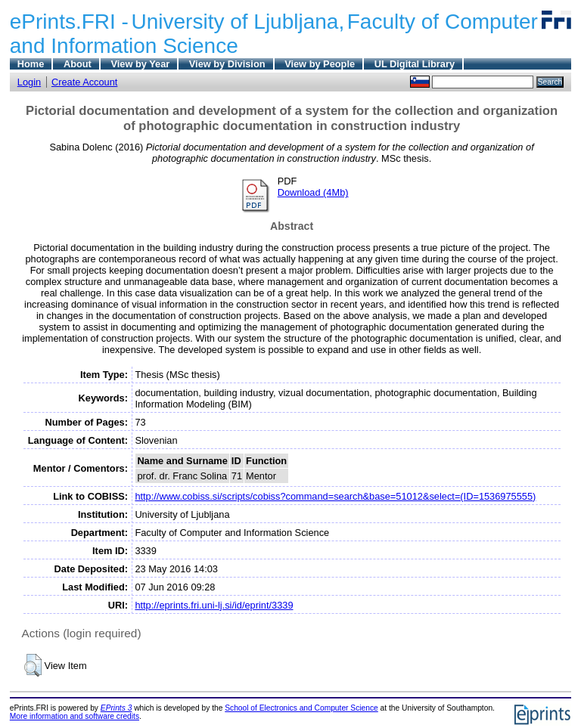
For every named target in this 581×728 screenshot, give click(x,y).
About (78, 64)
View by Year (140, 64)
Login (29, 82)
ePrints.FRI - (69, 22)
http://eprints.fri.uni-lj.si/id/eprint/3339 (214, 605)
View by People (320, 64)
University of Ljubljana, (238, 22)
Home (31, 64)
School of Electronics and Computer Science (301, 708)
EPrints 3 (117, 708)
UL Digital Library (415, 64)
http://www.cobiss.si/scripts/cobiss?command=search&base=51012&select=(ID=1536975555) (335, 496)
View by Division (227, 64)
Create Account (85, 82)
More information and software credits (75, 716)
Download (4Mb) (313, 192)
